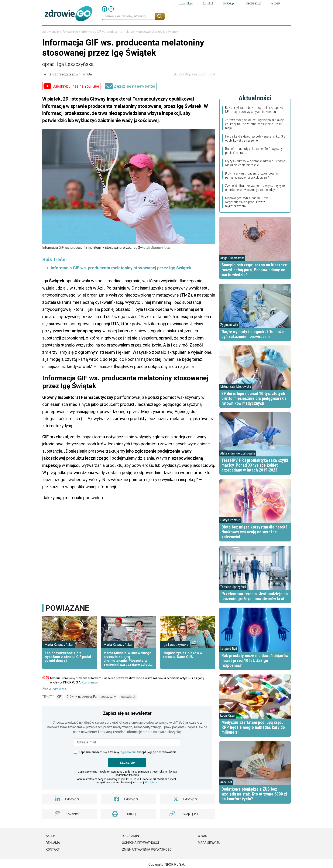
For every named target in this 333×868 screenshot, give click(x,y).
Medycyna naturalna (129, 32)
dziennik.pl (186, 4)
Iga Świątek (128, 710)
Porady (270, 32)
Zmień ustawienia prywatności (147, 863)
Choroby (165, 32)
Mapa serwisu (209, 856)
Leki (99, 32)
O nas (202, 849)
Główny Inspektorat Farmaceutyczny (91, 710)
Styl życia (219, 32)
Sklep (50, 849)
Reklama (53, 856)
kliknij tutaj (151, 796)
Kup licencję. (90, 696)
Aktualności (71, 45)
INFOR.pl (229, 4)
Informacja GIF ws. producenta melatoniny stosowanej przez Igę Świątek (121, 281)
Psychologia (191, 32)
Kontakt (53, 863)
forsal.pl (208, 4)
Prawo (64, 32)
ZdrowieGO (60, 702)
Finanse (83, 32)
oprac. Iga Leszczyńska (68, 77)
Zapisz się (127, 776)
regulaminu (127, 765)
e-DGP (276, 4)
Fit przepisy (246, 32)
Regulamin (130, 849)
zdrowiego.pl (51, 45)
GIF (59, 710)
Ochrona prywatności (140, 856)
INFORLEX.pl (253, 4)
